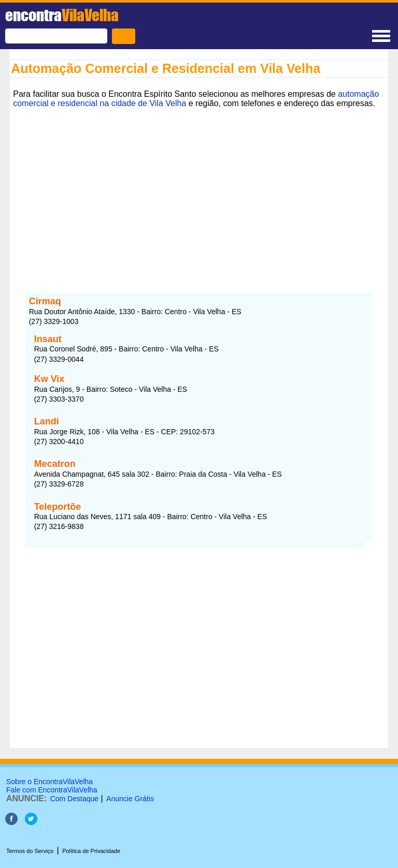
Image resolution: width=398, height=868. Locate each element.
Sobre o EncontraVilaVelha (49, 782)
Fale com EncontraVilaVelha (52, 790)
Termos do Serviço (30, 851)
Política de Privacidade (91, 851)
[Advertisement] (199, 193)
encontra (62, 15)
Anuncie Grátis (130, 799)
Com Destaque (74, 799)
